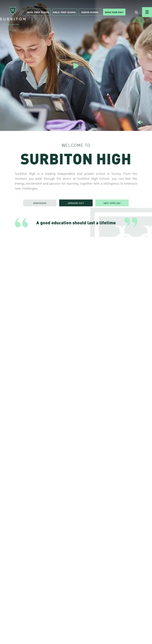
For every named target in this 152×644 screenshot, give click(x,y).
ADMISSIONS (40, 203)
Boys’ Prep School (38, 12)
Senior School (90, 12)
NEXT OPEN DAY (112, 203)
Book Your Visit (114, 12)
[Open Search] (136, 12)
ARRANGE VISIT (76, 203)
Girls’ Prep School (65, 12)
